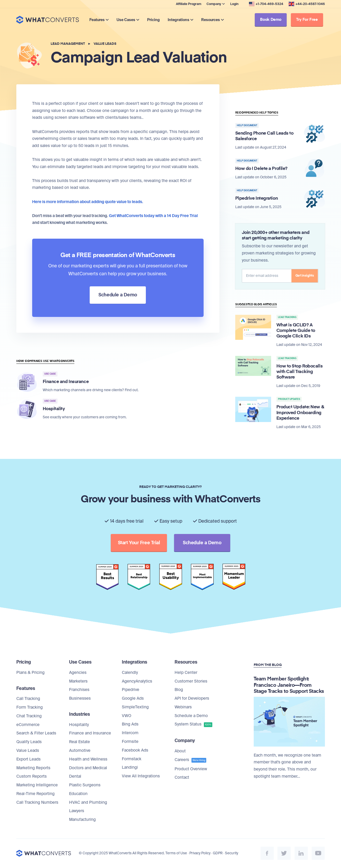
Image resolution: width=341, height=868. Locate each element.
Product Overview (191, 769)
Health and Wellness (88, 759)
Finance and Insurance (90, 733)
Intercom (130, 733)
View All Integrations (141, 776)
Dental (75, 777)
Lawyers (77, 811)
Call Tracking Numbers (37, 803)
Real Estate (80, 742)
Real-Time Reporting (35, 794)
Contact (182, 778)
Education (78, 794)
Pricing (154, 20)
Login (234, 4)
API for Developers (192, 699)
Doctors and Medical (88, 768)
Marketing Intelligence (37, 785)
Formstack (132, 759)
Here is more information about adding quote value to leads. (88, 202)
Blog (179, 690)
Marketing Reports (33, 768)
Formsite (130, 742)
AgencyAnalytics (137, 681)
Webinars (183, 707)
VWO (127, 716)
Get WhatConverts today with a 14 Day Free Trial (153, 216)
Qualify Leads (29, 742)
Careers (190, 760)
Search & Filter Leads (36, 733)
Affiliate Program (189, 4)
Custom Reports (32, 777)
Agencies (78, 673)
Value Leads (105, 44)
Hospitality (79, 725)
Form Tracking (30, 708)
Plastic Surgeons (85, 785)
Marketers (78, 681)
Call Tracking (28, 699)
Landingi (130, 768)
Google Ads (133, 699)
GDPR (218, 853)
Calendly (130, 673)
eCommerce (28, 725)
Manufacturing (82, 820)
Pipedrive (131, 690)
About (180, 751)
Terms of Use (176, 853)
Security (232, 853)
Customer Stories (191, 681)
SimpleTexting (135, 707)
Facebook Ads (135, 751)
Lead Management (68, 44)
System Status (193, 725)
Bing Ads (130, 725)
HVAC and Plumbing (88, 803)
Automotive (80, 751)
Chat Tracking (29, 716)
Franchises (79, 690)
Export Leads (28, 759)
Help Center (186, 673)
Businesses (80, 699)
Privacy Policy (200, 853)
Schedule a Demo (191, 716)
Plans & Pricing (30, 673)
